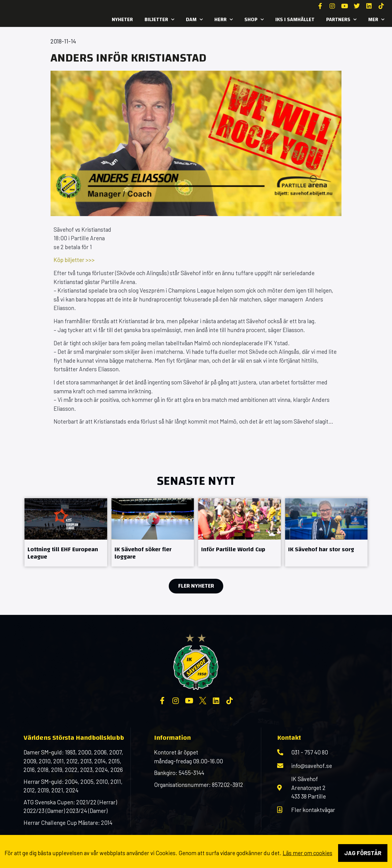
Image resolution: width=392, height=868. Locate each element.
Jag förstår (363, 853)
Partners (341, 20)
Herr (224, 20)
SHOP (254, 20)
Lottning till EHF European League (63, 553)
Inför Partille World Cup (233, 549)
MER (376, 20)
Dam (194, 20)
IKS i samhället (295, 19)
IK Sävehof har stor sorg (321, 549)
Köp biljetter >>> (74, 260)
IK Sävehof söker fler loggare (143, 553)
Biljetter (159, 20)
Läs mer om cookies (307, 853)
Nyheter (122, 19)
